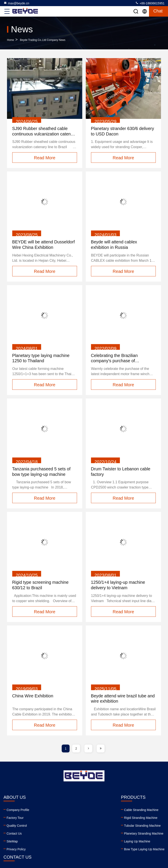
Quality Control (17, 826)
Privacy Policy (16, 850)
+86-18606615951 (150, 3)
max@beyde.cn (16, 3)
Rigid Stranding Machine (58, 819)
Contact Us (14, 834)
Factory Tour (15, 819)
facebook (107, 840)
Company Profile (18, 811)
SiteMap (12, 842)
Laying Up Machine (54, 842)
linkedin (97, 840)
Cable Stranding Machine (58, 811)
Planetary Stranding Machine (61, 834)
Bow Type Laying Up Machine (61, 850)
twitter (116, 840)
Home (10, 40)
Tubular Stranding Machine (59, 826)
